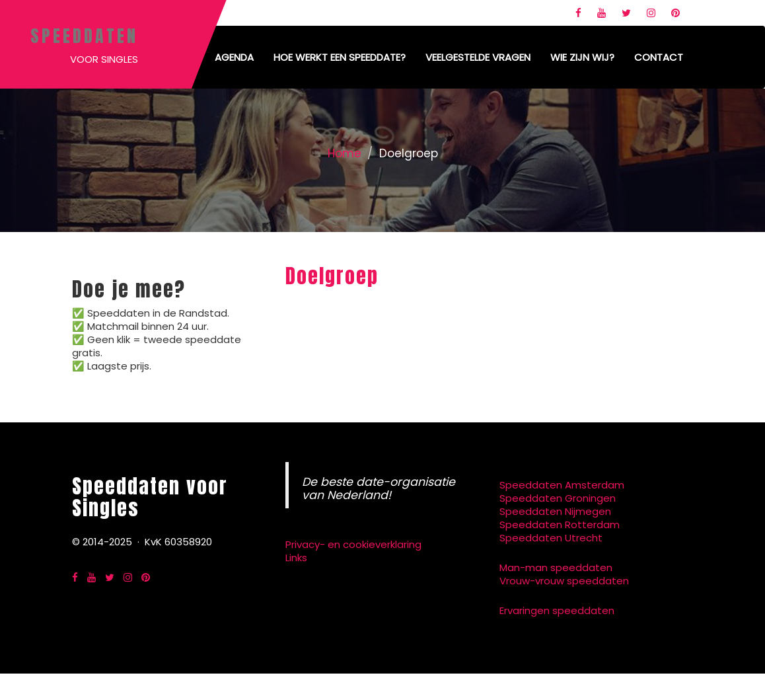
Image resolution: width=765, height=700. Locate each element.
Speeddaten (84, 36)
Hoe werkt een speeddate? (340, 57)
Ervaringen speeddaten (557, 610)
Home (345, 153)
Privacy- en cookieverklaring (353, 544)
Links (296, 558)
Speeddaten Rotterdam (560, 525)
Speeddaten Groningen (558, 498)
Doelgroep (332, 276)
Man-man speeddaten (556, 567)
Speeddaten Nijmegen (555, 511)
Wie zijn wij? (582, 57)
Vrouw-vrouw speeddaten (564, 581)
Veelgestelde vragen (478, 57)
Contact (659, 57)
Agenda (234, 57)
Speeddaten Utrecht (551, 538)
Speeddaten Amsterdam (562, 485)
